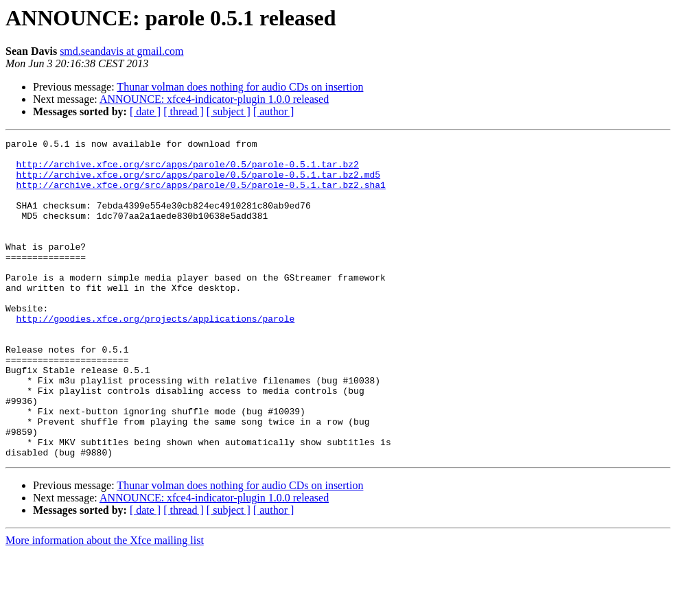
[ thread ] (184, 111)
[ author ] (274, 111)
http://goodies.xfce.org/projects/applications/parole (156, 355)
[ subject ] (229, 111)
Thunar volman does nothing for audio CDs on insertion (240, 87)
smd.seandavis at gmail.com (121, 51)
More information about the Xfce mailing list (105, 604)
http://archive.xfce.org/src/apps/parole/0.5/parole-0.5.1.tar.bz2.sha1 (201, 195)
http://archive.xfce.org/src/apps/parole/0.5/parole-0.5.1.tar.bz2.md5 (198, 182)
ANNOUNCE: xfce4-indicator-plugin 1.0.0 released (214, 99)
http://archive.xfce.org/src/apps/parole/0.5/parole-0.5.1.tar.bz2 (188, 170)
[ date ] (145, 111)
